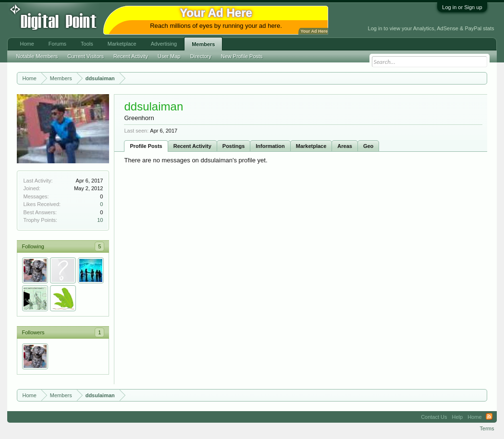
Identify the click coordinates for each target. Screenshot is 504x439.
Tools (87, 44)
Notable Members (37, 56)
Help (458, 417)
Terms (487, 428)
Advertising (164, 44)
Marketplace (311, 146)
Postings (234, 146)
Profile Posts (146, 146)
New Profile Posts (242, 56)
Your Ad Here (314, 31)
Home (27, 44)
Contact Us (434, 417)
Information (270, 146)
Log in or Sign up (462, 7)
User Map (169, 56)
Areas (345, 146)
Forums (57, 44)
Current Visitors (86, 56)
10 (100, 220)
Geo (368, 146)
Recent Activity (192, 146)
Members (203, 44)
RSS (489, 417)
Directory (201, 56)
